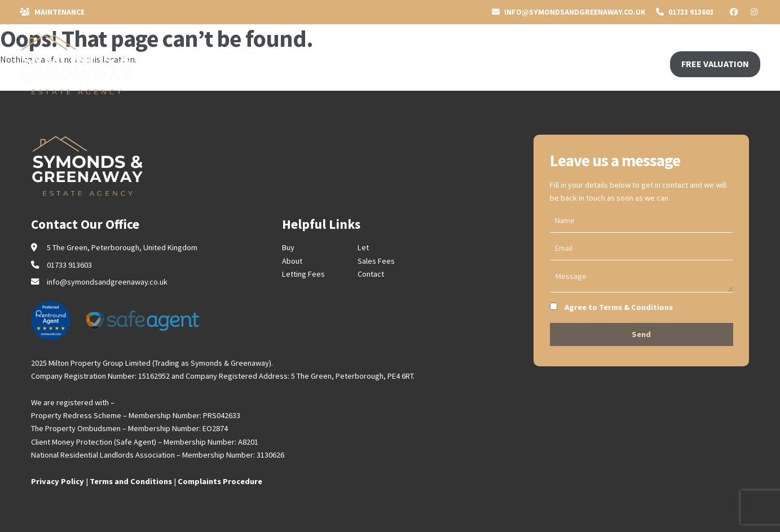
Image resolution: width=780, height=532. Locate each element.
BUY (170, 63)
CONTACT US (345, 63)
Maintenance (52, 12)
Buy (288, 247)
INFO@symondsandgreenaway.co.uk (569, 12)
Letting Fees (303, 274)
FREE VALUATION (715, 64)
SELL (204, 63)
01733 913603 (685, 12)
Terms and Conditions (131, 481)
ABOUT (284, 63)
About (292, 261)
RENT (241, 63)
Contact (371, 274)
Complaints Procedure (220, 481)
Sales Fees (376, 261)
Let (363, 247)
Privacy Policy (58, 481)
